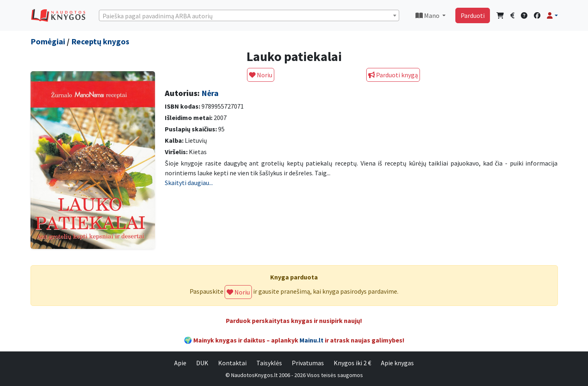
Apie (180, 363)
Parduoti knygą (393, 75)
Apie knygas (397, 363)
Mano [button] (428, 15)
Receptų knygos (100, 41)
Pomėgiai (48, 41)
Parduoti (473, 15)
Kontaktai (232, 363)
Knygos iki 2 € (352, 363)
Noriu (261, 75)
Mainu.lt (311, 340)
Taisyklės (269, 363)
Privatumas (308, 363)
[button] (552, 15)
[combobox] (249, 15)
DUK (202, 363)
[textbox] (249, 16)
